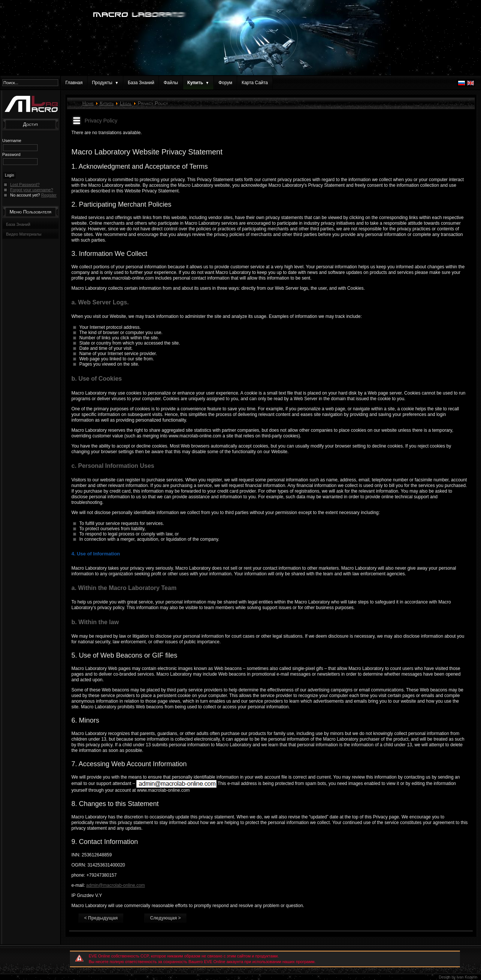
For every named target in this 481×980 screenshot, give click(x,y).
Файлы (171, 83)
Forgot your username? (32, 190)
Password (11, 154)
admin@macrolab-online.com (115, 885)
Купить (107, 103)
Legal (126, 103)
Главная (74, 83)
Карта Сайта (255, 83)
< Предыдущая (101, 918)
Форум (225, 83)
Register (49, 195)
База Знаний (141, 83)
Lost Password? (25, 185)
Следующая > (165, 918)
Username (12, 141)
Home (88, 103)
